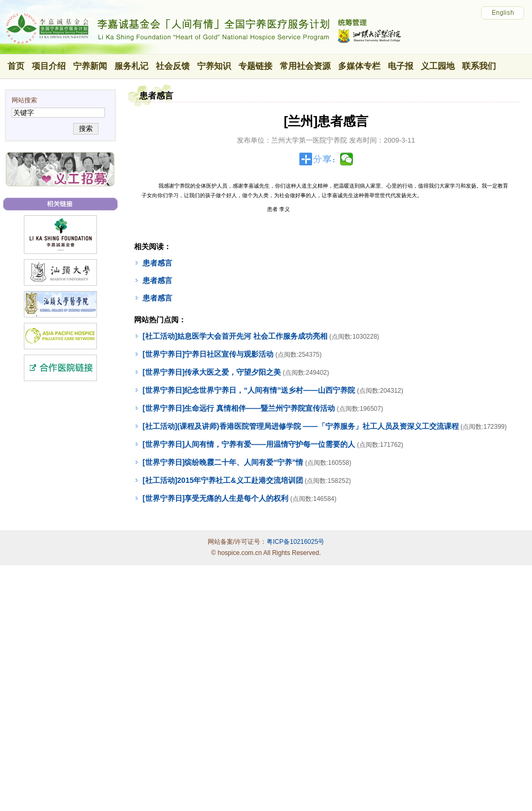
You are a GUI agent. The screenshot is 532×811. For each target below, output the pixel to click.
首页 (16, 66)
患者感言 (157, 263)
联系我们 (479, 66)
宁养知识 (214, 66)
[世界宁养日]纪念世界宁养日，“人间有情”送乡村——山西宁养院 (249, 390)
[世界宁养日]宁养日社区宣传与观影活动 (208, 354)
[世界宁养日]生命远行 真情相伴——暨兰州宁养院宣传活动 (239, 408)
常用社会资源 (305, 66)
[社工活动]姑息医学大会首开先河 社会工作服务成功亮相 (235, 336)
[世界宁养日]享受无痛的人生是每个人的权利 (215, 498)
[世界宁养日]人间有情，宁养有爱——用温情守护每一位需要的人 (249, 444)
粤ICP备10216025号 (295, 542)
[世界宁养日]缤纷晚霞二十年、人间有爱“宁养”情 (223, 462)
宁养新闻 (90, 66)
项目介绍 (49, 66)
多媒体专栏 (359, 66)
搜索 (86, 129)
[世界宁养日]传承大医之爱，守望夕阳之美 (212, 372)
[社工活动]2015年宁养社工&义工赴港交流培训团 (223, 480)
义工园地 (438, 66)
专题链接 (255, 66)
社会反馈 (173, 66)
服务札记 (131, 66)
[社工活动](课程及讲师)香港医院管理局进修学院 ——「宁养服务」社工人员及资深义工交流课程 (301, 426)
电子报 (401, 66)
